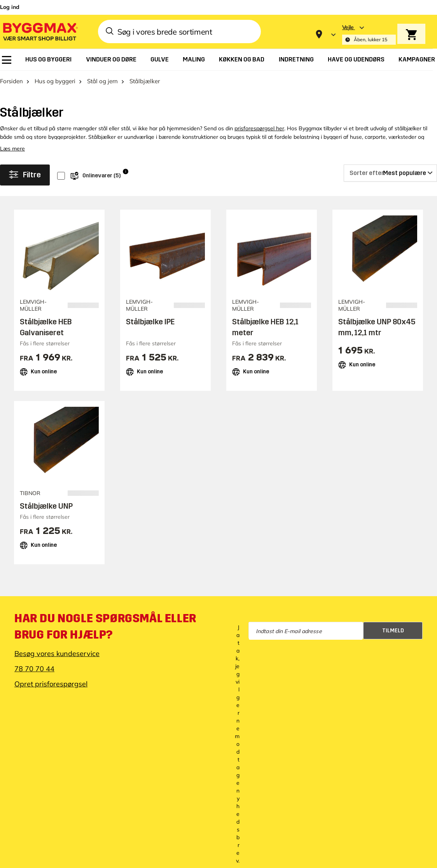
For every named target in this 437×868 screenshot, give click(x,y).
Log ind (10, 7)
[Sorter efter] (390, 173)
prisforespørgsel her (259, 128)
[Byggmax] (40, 31)
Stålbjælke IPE (150, 322)
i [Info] (126, 171)
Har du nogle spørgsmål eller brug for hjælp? (105, 626)
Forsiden (11, 81)
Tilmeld (393, 631)
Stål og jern (102, 81)
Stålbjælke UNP (46, 506)
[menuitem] (7, 60)
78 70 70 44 (34, 669)
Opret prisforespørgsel (51, 684)
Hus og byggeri (55, 81)
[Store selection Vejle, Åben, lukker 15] (369, 34)
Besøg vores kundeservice (57, 654)
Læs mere (12, 149)
